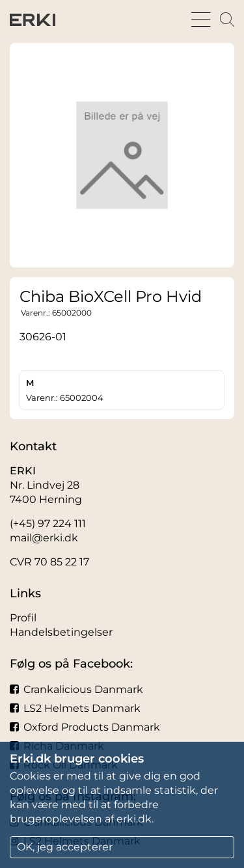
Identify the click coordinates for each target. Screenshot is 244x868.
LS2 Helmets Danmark (75, 708)
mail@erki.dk (44, 538)
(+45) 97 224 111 (48, 523)
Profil (23, 618)
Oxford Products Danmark (85, 727)
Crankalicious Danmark (76, 689)
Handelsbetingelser (61, 632)
